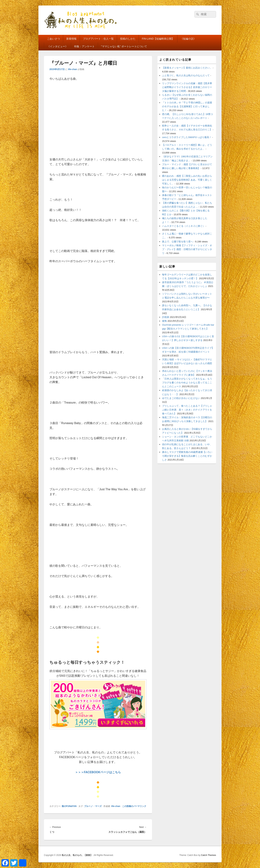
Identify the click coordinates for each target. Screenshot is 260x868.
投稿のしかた (128, 39)
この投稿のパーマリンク (134, 806)
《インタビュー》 (57, 46)
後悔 (164, 321)
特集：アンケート (84, 46)
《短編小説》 (188, 39)
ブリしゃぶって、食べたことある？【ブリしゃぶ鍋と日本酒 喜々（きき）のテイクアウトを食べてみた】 (187, 410)
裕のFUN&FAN (69, 806)
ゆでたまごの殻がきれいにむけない (181, 398)
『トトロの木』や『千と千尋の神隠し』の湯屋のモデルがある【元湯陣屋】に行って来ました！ (187, 106)
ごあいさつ (53, 39)
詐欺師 (166, 317)
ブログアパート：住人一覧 (98, 39)
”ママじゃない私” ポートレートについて (124, 46)
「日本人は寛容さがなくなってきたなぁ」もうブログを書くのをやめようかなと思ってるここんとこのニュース (187, 383)
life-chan (72, 69)
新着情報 (71, 39)
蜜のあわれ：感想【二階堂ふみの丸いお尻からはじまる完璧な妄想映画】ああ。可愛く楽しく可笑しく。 (187, 180)
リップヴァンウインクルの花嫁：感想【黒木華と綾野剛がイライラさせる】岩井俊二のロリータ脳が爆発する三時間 (187, 87)
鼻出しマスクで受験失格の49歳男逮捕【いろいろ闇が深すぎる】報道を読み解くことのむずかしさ (187, 456)
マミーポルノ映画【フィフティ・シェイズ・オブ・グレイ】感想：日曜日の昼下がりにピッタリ (187, 249)
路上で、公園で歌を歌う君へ (178, 242)
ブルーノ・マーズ (93, 806)
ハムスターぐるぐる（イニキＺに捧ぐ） (183, 226)
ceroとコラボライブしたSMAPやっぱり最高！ (187, 137)
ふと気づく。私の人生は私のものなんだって (186, 75)
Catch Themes (209, 855)
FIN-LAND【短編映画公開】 (158, 39)
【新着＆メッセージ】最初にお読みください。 (187, 68)
